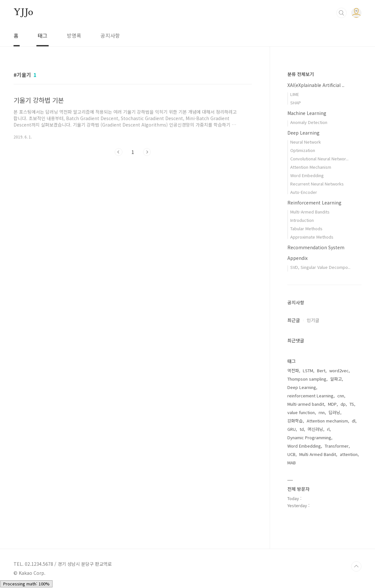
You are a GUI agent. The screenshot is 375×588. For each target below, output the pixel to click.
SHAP (296, 103)
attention (349, 454)
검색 (341, 13)
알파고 (336, 379)
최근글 (294, 320)
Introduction (302, 220)
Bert (321, 370)
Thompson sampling (307, 379)
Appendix (298, 258)
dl (354, 421)
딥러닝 (334, 412)
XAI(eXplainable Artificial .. (316, 85)
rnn (322, 412)
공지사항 (110, 35)
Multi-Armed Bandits (310, 212)
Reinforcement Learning (314, 203)
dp (343, 404)
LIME (295, 94)
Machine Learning (307, 113)
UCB (291, 454)
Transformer (337, 446)
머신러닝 (315, 429)
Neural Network (306, 142)
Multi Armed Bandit (318, 454)
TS (352, 404)
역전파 (293, 370)
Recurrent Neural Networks (317, 184)
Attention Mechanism (311, 167)
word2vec (339, 370)
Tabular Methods (306, 228)
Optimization (303, 150)
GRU (292, 429)
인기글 (313, 320)
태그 (43, 35)
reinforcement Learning (310, 396)
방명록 (74, 35)
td (302, 429)
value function (301, 412)
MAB (292, 463)
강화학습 (295, 421)
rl (328, 429)
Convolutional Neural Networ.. (319, 159)
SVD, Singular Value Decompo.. (320, 267)
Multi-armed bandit (306, 404)
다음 (147, 152)
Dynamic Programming (309, 437)
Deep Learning (303, 133)
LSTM (308, 370)
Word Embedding (307, 175)
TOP (356, 566)
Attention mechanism (327, 421)
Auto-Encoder (304, 192)
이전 (119, 152)
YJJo (23, 13)
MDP (332, 404)
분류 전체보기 (301, 74)
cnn (341, 396)
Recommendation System (316, 247)
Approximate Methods (312, 237)
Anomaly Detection (309, 122)
